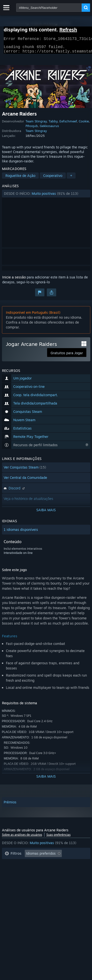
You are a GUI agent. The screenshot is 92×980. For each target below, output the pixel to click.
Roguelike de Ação (20, 178)
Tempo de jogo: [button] (17, 871)
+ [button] (71, 178)
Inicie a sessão (14, 280)
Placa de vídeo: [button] (17, 893)
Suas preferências (59, 838)
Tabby (53, 124)
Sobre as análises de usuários (22, 838)
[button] (46, 196)
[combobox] (49, 8)
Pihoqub (32, 129)
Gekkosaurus (49, 129)
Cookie (84, 124)
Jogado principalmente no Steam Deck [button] (35, 879)
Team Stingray (36, 124)
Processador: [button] (58, 886)
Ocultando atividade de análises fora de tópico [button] (42, 864)
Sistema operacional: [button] (22, 886)
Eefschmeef (68, 124)
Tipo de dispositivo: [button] (54, 893)
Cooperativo (53, 178)
